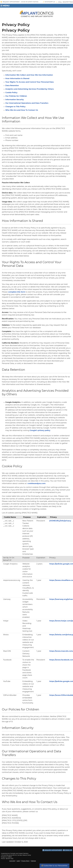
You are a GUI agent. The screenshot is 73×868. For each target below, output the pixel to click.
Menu (5, 6)
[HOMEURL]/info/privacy (60, 521)
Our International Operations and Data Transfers (27, 103)
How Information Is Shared (17, 79)
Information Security (15, 100)
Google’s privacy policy (40, 430)
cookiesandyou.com (36, 484)
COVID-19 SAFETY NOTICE (30, 2)
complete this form (17, 292)
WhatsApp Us (49, 2)
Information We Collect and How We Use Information (29, 75)
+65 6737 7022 (68, 2)
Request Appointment (10, 2)
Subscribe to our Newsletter (54, 866)
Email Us (67, 850)
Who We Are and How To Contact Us (22, 110)
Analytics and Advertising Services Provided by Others (30, 89)
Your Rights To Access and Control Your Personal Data (29, 82)
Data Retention (12, 86)
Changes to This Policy (15, 107)
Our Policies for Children (16, 96)
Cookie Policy (11, 93)
